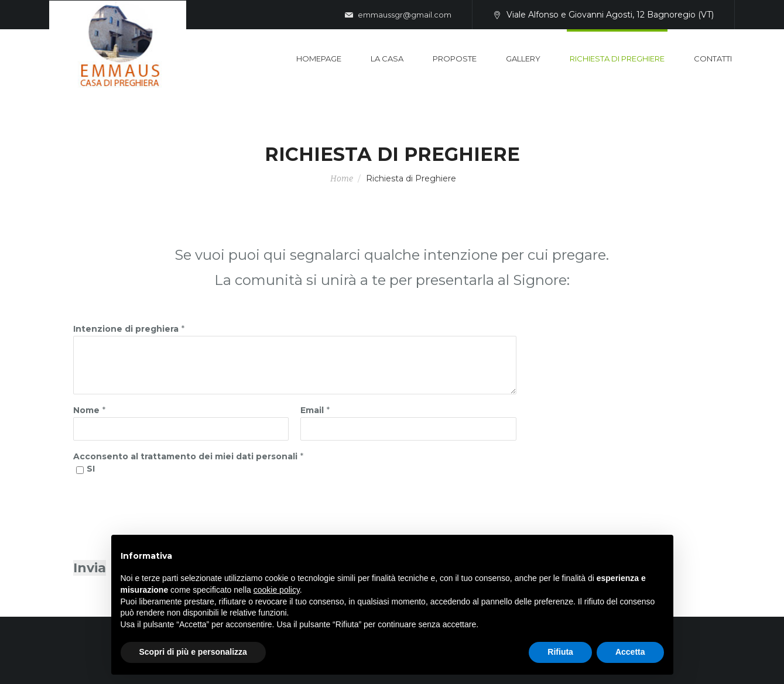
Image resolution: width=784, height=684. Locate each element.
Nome (86, 410)
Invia (90, 568)
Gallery (523, 59)
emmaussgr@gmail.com (398, 15)
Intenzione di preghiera (126, 329)
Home (342, 179)
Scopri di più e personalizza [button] (193, 652)
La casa (387, 59)
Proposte (455, 59)
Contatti (713, 59)
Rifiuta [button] (560, 652)
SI (91, 469)
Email (312, 410)
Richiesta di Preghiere (617, 59)
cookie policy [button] (277, 590)
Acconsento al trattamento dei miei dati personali (185, 456)
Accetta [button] (630, 652)
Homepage (319, 59)
